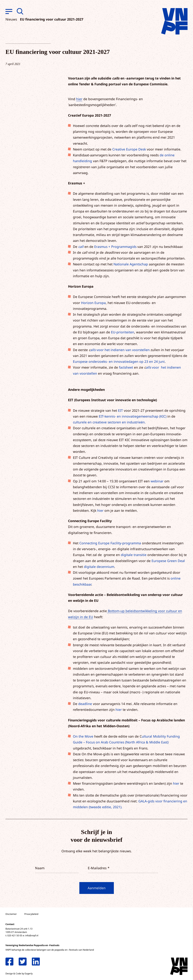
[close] (187, 914)
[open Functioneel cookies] (187, 937)
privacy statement (174, 924)
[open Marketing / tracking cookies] (187, 948)
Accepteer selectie (161, 973)
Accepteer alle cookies (161, 962)
